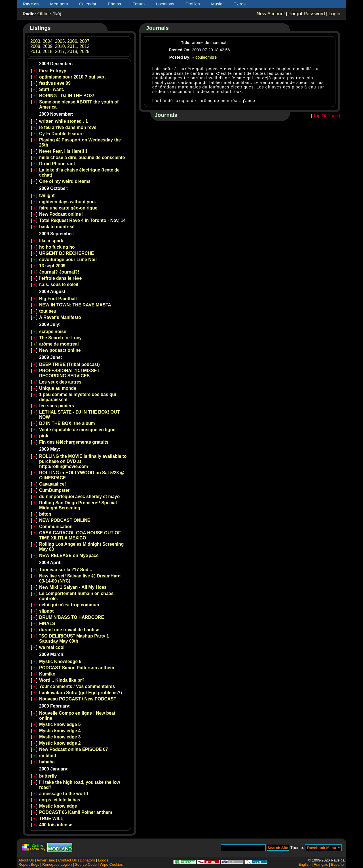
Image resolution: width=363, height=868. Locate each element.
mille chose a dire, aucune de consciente (82, 157)
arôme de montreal (59, 344)
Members (59, 4)
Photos (114, 4)
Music (217, 4)
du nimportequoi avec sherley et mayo (79, 497)
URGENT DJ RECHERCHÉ (67, 253)
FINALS (47, 624)
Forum (139, 4)
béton (45, 514)
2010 (60, 46)
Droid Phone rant (57, 164)
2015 (48, 51)
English (304, 864)
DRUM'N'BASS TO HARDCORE (72, 617)
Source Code (86, 864)
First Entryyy (53, 71)
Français (321, 864)
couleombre (206, 57)
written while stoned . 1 (64, 121)
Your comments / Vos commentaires (77, 686)
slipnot (46, 611)
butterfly (48, 776)
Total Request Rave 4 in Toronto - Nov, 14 (82, 220)
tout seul (48, 311)
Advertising (46, 860)
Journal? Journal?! (59, 272)
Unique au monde (58, 388)
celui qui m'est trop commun (69, 605)
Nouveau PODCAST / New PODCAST (78, 699)
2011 (72, 46)
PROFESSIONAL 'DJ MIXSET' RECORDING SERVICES (70, 373)
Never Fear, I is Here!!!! (63, 151)
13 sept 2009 (52, 266)
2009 (48, 46)
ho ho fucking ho (57, 247)
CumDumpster (54, 490)
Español (338, 864)
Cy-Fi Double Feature (61, 134)
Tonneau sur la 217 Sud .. (66, 570)
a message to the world (64, 794)
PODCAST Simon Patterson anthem (77, 668)
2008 (35, 46)
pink (44, 436)
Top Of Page (326, 116)
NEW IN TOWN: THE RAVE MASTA (75, 305)
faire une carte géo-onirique (68, 208)
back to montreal (57, 227)
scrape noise (53, 332)
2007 (85, 41)
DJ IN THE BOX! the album (67, 423)
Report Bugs (29, 864)
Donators (87, 860)
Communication (56, 527)
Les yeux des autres (60, 382)
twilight (47, 195)
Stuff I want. (52, 89)
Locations (165, 4)
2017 (60, 51)
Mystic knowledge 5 (60, 724)
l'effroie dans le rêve (60, 278)
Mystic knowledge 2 (60, 743)
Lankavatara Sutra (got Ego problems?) (81, 693)
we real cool (52, 647)
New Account (271, 14)
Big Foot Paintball (58, 299)
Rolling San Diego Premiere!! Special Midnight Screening (78, 505)
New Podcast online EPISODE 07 (74, 749)
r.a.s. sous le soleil (59, 284)
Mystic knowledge (58, 806)
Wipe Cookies (111, 864)
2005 (60, 41)
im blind (48, 756)
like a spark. (52, 241)
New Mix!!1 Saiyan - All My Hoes (73, 587)
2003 (35, 41)
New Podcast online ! (61, 214)
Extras (240, 4)
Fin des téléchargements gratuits (74, 442)
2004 (48, 41)
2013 (35, 51)
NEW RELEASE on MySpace (69, 555)
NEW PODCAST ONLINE (65, 520)
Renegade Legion (57, 864)
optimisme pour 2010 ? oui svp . (73, 77)
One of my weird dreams (65, 181)
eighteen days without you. (67, 202)
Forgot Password (307, 14)
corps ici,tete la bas (60, 800)
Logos (103, 860)
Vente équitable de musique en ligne (77, 430)
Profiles (193, 4)
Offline (44, 14)
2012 (85, 46)
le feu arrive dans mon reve (68, 127)
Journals (157, 28)
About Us (26, 860)
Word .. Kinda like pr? (62, 680)
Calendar (88, 4)
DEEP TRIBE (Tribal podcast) (69, 364)
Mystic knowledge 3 (60, 737)
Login (334, 14)
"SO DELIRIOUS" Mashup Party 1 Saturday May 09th (74, 639)
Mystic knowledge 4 (60, 731)
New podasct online (60, 350)
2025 (85, 51)
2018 (72, 51)
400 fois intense (56, 825)
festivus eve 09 (55, 83)
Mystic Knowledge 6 (60, 661)
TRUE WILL (51, 819)
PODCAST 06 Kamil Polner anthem (76, 812)
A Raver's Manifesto (60, 317)
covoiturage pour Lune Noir (68, 260)
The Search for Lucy (60, 338)
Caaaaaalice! (53, 484)
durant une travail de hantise (69, 630)
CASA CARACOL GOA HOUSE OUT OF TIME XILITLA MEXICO (80, 535)
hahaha (47, 762)
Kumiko (47, 674)
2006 (72, 41)
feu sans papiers (57, 406)
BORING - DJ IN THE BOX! (67, 96)
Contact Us (67, 860)
